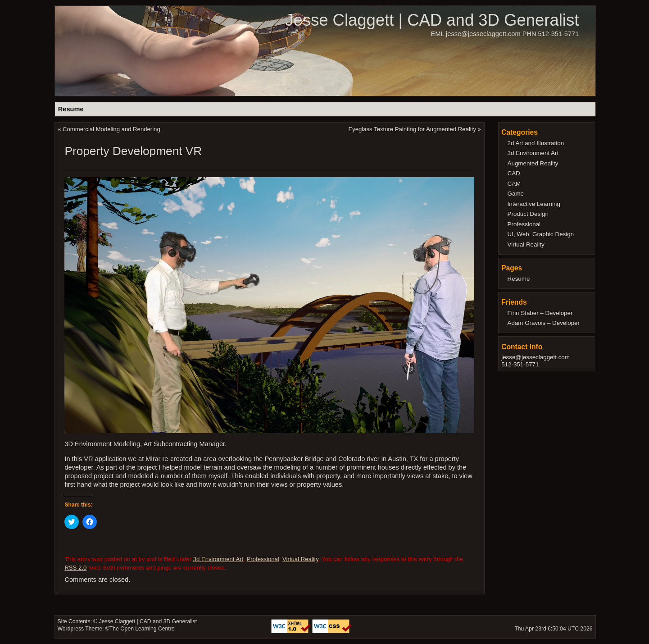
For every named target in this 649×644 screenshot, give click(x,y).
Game (516, 194)
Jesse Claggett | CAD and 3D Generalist (432, 20)
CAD (514, 173)
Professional (263, 559)
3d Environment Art (218, 559)
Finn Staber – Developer (540, 313)
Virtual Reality (300, 559)
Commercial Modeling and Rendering (111, 129)
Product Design (528, 214)
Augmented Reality (533, 163)
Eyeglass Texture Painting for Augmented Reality (412, 129)
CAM (514, 184)
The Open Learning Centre (142, 629)
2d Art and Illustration (536, 143)
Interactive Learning (534, 204)
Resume (71, 109)
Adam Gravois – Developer (544, 323)
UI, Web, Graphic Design (541, 234)
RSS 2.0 (75, 568)
